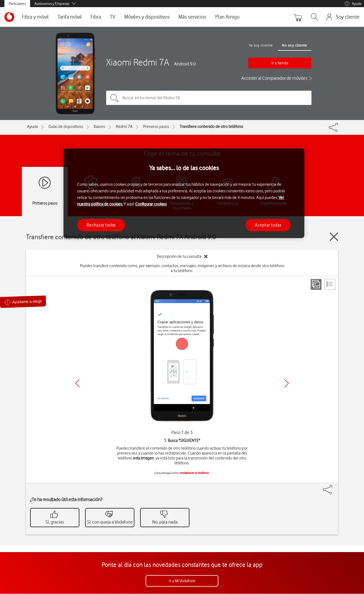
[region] (184, 193)
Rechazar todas (101, 225)
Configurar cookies (151, 204)
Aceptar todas (268, 225)
